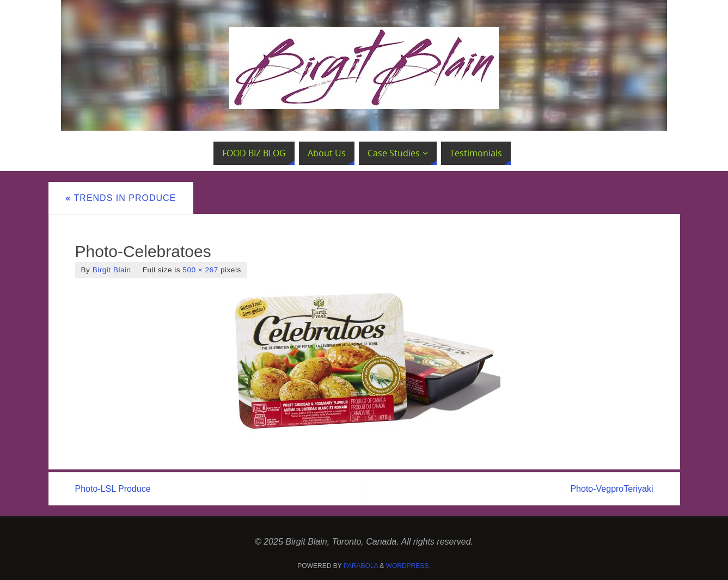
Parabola (361, 566)
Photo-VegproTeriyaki (611, 489)
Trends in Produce (121, 198)
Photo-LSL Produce (113, 489)
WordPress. (408, 566)
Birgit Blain (112, 270)
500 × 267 (200, 270)
